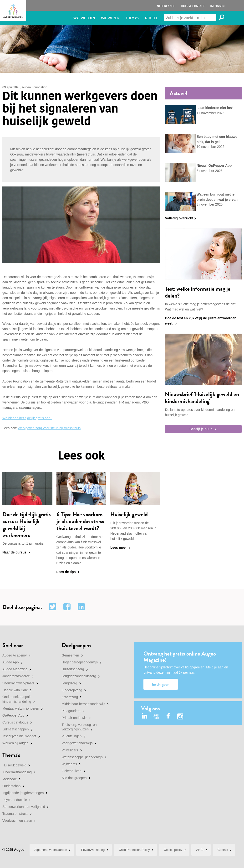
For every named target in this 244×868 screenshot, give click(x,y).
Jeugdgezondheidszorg (79, 676)
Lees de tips (66, 572)
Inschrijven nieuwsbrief (19, 736)
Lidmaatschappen (16, 729)
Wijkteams (69, 764)
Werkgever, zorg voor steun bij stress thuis (49, 428)
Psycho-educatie (15, 800)
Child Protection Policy (134, 850)
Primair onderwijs (74, 718)
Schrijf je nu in (201, 429)
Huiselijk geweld (14, 765)
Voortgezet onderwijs (77, 743)
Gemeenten (70, 655)
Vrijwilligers (70, 750)
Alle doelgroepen (74, 778)
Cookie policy (173, 850)
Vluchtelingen (72, 736)
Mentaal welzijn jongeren (21, 708)
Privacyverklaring (93, 850)
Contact (223, 850)
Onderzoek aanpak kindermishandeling (17, 699)
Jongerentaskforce (16, 676)
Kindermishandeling (17, 772)
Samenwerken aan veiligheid (24, 807)
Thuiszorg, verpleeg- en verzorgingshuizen (79, 727)
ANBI (200, 850)
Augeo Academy (15, 655)
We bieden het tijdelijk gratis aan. (27, 418)
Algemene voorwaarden (51, 850)
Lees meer (119, 548)
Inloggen (217, 6)
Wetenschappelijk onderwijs (82, 757)
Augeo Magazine (15, 669)
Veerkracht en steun (17, 821)
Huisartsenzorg (73, 669)
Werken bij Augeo (15, 743)
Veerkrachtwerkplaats (18, 683)
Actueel (151, 18)
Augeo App (11, 662)
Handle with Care (15, 690)
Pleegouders (71, 711)
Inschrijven (161, 684)
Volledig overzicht (179, 218)
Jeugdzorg (69, 683)
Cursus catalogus (15, 722)
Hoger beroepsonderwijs (80, 662)
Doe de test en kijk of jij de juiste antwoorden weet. (201, 321)
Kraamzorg (70, 697)
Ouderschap (11, 786)
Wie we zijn (110, 18)
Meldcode (10, 779)
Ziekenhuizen (72, 771)
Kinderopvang (72, 690)
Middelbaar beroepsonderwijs (84, 704)
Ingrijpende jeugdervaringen (23, 793)
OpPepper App (13, 715)
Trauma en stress (15, 814)
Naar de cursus (14, 552)
